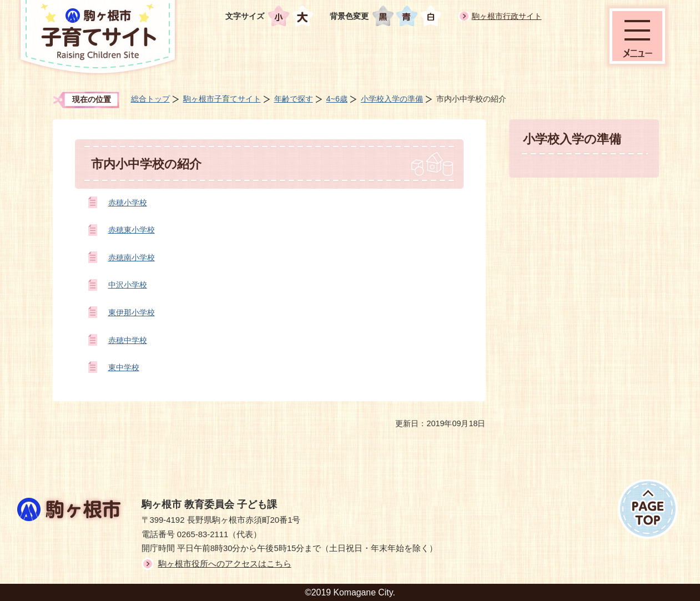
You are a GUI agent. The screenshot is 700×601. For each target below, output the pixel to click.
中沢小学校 (128, 285)
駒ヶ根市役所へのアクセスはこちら (225, 564)
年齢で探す (294, 99)
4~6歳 (337, 99)
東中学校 (124, 367)
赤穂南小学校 (132, 257)
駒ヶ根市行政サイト (507, 16)
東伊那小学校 (132, 312)
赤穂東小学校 (132, 230)
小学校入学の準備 (392, 99)
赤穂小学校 (128, 203)
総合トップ (150, 99)
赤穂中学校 (128, 340)
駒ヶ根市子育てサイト (222, 99)
